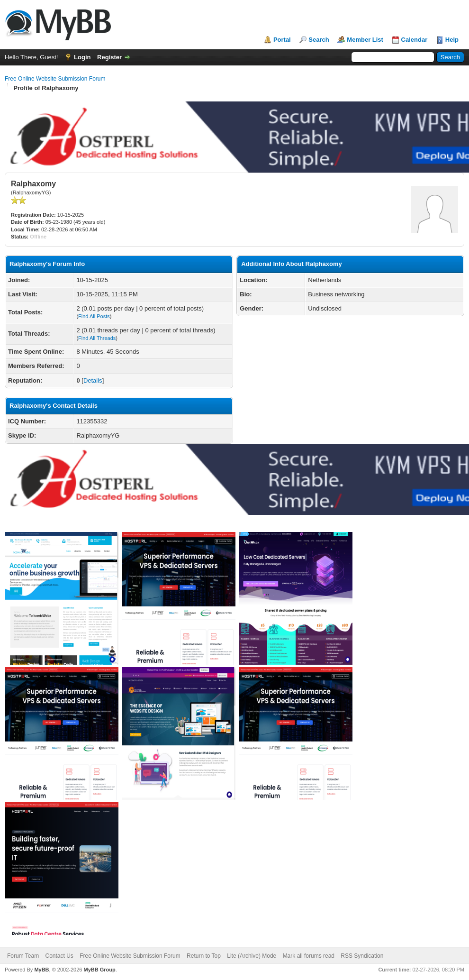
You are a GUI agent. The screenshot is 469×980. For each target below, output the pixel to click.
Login (82, 57)
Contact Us (59, 956)
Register (109, 57)
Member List (365, 40)
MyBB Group (99, 970)
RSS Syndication (362, 956)
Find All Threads (97, 338)
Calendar (415, 40)
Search (319, 40)
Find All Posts (94, 316)
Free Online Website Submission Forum (55, 79)
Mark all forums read (309, 956)
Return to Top (204, 956)
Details (93, 380)
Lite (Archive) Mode (252, 956)
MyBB (41, 970)
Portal (282, 40)
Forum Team (23, 956)
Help (452, 40)
